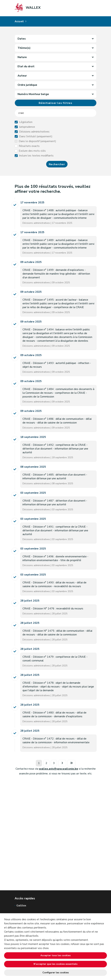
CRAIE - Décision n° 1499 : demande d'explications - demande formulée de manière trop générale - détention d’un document (56, 274)
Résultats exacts (29, 146)
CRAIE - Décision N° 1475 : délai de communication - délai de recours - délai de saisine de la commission (57, 633)
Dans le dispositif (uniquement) (37, 141)
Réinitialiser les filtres (56, 103)
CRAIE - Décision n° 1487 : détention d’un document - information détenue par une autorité (55, 503)
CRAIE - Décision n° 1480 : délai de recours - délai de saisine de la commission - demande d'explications (54, 715)
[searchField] (56, 113)
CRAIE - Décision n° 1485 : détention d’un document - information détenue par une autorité (55, 477)
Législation (26, 122)
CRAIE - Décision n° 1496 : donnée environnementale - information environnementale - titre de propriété (55, 558)
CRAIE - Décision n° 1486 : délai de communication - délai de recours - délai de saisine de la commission (57, 421)
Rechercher (57, 164)
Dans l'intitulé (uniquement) (36, 136)
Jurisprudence (27, 127)
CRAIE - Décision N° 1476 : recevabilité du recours (53, 609)
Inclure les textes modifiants (36, 156)
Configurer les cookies (56, 973)
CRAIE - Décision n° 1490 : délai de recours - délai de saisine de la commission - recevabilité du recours (54, 584)
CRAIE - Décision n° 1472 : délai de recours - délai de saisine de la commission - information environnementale (56, 741)
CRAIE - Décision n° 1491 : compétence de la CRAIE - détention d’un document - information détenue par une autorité (55, 530)
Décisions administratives (34, 132)
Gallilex (21, 906)
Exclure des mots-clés (32, 151)
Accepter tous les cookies (56, 955)
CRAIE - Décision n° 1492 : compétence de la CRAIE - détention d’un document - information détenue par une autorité (55, 449)
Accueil (19, 21)
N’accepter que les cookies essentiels (56, 964)
